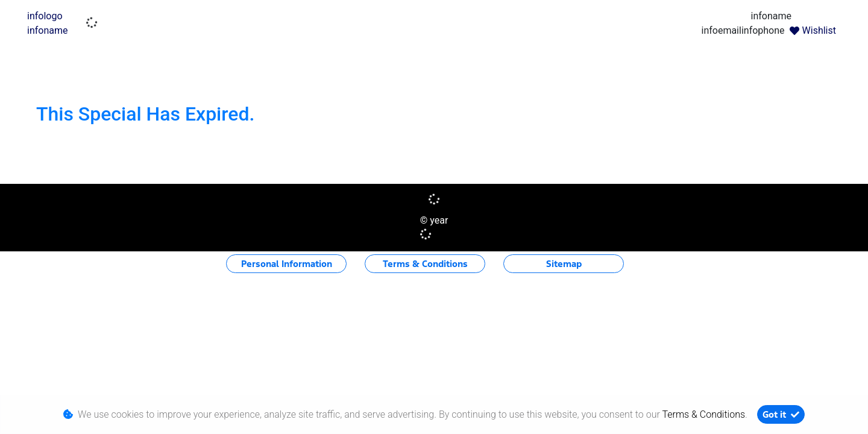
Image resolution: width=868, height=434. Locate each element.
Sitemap (564, 264)
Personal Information (287, 264)
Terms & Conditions (425, 264)
